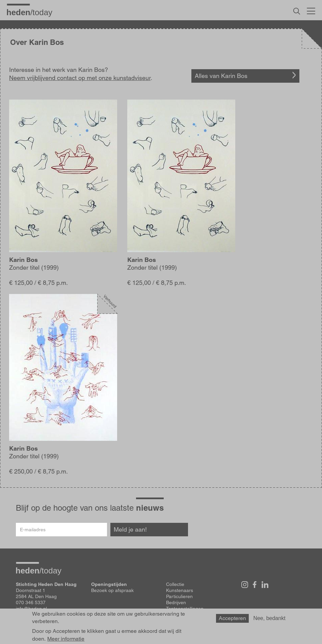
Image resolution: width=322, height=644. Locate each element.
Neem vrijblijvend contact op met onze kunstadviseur (80, 78)
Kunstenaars (180, 590)
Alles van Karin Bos (221, 76)
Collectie (175, 584)
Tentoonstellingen (185, 609)
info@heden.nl (31, 609)
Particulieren (179, 596)
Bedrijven (176, 602)
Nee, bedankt (269, 622)
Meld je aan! (130, 529)
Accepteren (232, 622)
